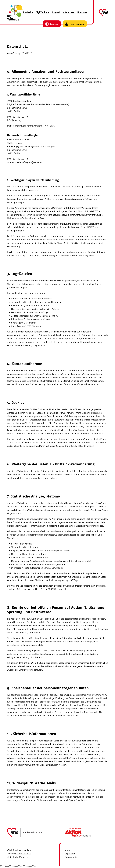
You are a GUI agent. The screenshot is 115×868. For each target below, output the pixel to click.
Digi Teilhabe (43, 13)
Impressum (70, 854)
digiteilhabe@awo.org (18, 857)
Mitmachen (69, 13)
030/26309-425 (23, 854)
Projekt (56, 13)
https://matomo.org (94, 526)
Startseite (28, 13)
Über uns (82, 13)
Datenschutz (71, 857)
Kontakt (69, 850)
